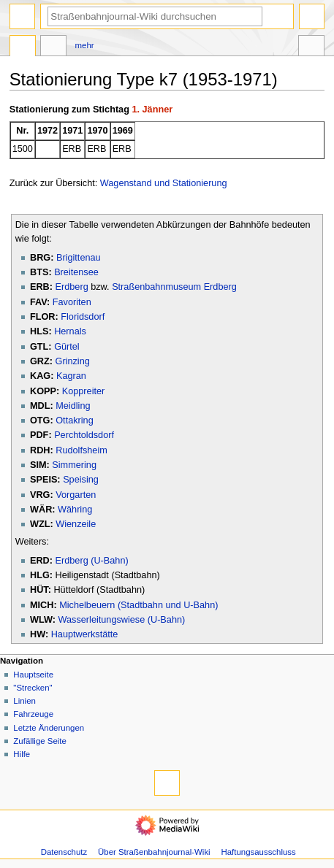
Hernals (70, 331)
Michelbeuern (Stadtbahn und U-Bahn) (138, 605)
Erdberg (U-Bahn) (92, 561)
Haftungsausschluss (259, 852)
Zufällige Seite (40, 741)
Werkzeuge (311, 47)
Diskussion (53, 47)
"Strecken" (33, 688)
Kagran (71, 376)
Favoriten (72, 302)
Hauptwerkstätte (85, 634)
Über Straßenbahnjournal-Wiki (154, 852)
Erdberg (72, 287)
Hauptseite (33, 675)
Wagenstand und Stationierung (164, 183)
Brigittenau (79, 258)
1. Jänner (152, 110)
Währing (75, 510)
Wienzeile (76, 524)
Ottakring (74, 420)
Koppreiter (84, 391)
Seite (23, 47)
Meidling (73, 406)
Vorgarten (76, 495)
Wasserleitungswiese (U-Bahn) (122, 620)
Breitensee (76, 272)
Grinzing (73, 361)
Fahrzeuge (33, 714)
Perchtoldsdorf (84, 435)
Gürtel (67, 347)
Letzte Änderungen (49, 728)
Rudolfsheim (81, 450)
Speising (81, 480)
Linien (24, 701)
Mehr (85, 45)
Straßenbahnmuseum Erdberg (174, 287)
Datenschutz (64, 852)
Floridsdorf (83, 317)
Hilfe (22, 754)
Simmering (74, 465)
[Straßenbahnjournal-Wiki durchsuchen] (155, 16)
